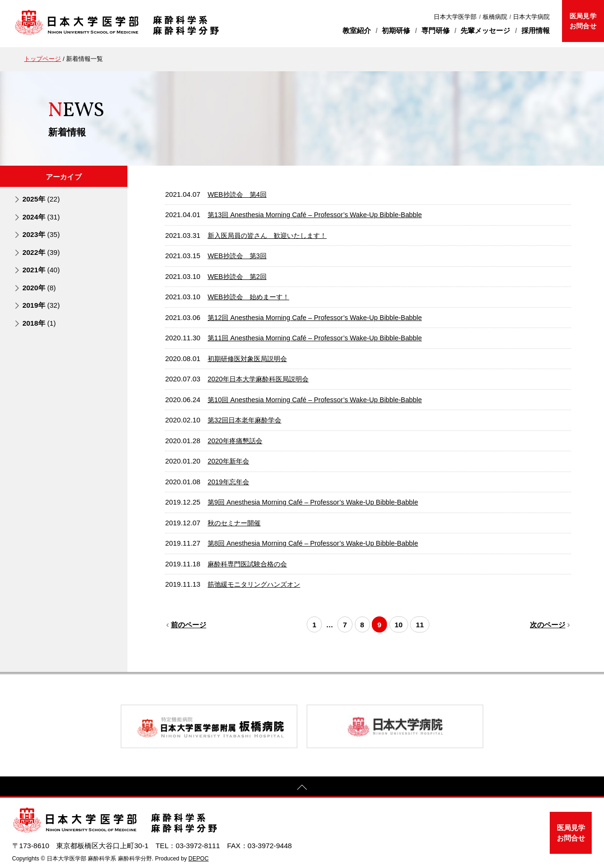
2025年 (41, 199)
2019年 (41, 305)
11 (424, 622)
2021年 (41, 270)
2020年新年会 (230, 460)
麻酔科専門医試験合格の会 (250, 562)
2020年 (39, 287)
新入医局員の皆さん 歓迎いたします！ (271, 235)
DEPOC (198, 857)
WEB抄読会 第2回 (239, 276)
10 (401, 622)
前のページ (188, 622)
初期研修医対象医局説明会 (250, 358)
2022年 (41, 252)
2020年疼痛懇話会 (237, 439)
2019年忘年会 (230, 480)
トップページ (42, 59)
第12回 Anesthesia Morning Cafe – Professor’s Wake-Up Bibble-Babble (319, 317)
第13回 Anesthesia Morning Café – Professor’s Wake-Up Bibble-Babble (319, 215)
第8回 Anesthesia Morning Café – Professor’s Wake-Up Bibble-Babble (317, 542)
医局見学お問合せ (583, 21)
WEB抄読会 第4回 (239, 194)
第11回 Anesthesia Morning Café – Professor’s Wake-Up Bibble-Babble (319, 337)
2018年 (39, 323)
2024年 (41, 216)
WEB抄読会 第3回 (239, 255)
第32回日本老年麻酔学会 (247, 419)
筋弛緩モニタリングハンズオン (257, 582)
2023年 (41, 234)
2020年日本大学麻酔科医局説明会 (261, 378)
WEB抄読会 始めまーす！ (251, 296)
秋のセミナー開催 (236, 521)
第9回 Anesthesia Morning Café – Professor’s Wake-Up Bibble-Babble (317, 501)
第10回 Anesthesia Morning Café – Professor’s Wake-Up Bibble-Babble (319, 398)
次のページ (548, 622)
